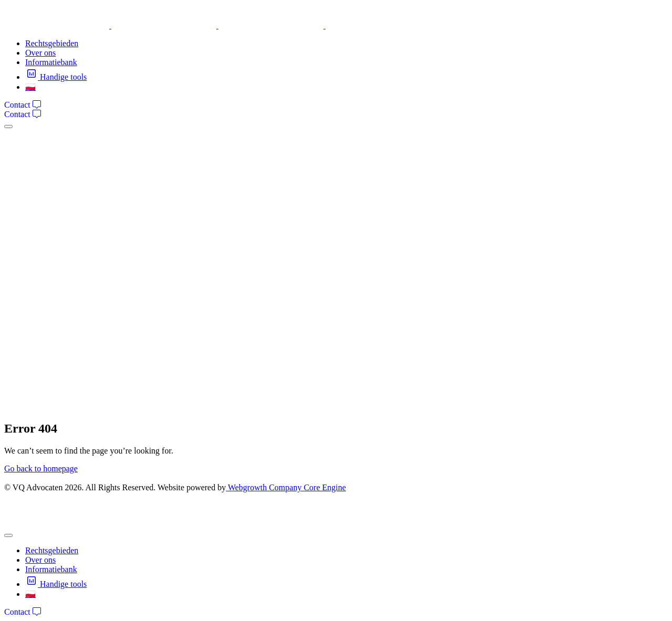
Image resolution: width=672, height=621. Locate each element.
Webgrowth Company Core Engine (286, 487)
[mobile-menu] (8, 127)
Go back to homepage (41, 469)
